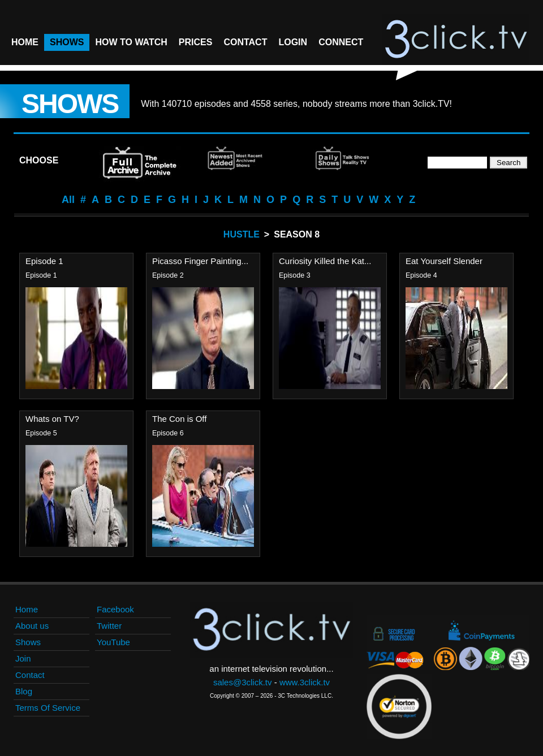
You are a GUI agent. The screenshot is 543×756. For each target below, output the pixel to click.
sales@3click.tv (243, 682)
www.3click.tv (305, 682)
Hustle (242, 234)
